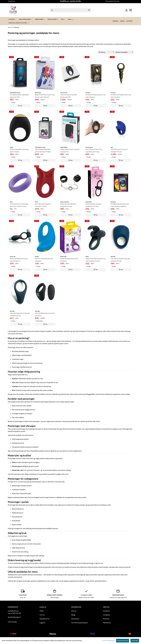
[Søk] (70, 10)
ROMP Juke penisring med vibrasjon (44, 260)
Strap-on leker (17, 524)
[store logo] (13, 10)
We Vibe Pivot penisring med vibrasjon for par (120, 260)
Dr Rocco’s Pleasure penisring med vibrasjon (95, 96)
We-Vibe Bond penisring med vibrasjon (45, 314)
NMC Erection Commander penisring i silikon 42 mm (19, 205)
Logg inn (42, 623)
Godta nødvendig (123, 641)
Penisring (16, 27)
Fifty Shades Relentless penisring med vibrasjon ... (44, 150)
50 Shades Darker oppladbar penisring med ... (19, 96)
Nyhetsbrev (75, 619)
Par (12, 27)
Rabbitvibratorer (18, 513)
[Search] (89, 10)
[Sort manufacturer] (106, 52)
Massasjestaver (17, 517)
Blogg (73, 615)
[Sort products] (124, 52)
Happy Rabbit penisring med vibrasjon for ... (70, 150)
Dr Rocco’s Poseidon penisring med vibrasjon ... (121, 96)
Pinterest (106, 619)
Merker (115, 21)
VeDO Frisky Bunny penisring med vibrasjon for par (95, 260)
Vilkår (42, 611)
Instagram (106, 615)
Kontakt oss (12, 1)
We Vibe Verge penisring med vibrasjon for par (20, 314)
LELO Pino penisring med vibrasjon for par (119, 150)
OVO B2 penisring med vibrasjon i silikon (43, 205)
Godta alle (135, 641)
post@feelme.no (13, 611)
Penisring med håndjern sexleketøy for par (68, 205)
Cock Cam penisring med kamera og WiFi (69, 96)
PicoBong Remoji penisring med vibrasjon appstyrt (120, 205)
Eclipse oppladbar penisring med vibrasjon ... (19, 150)
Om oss (42, 615)
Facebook (106, 611)
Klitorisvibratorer (18, 509)
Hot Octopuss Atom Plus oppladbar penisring (94, 150)
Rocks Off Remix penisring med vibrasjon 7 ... (19, 260)
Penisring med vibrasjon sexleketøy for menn (94, 205)
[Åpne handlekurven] (131, 10)
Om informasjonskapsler (80, 623)
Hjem (9, 27)
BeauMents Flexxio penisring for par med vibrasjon (45, 96)
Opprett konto (45, 619)
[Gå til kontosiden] (127, 10)
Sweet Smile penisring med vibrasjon (69, 260)
